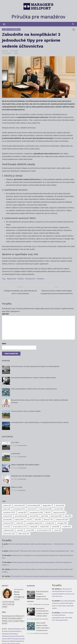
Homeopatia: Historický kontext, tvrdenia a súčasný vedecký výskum (34, 377)
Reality (18, 630)
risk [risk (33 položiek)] (29, 519)
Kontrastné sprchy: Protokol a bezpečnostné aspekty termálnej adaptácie (35, 365)
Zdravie (4, 638)
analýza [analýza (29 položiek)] (7, 505)
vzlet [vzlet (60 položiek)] (20, 529)
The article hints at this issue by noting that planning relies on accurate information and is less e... (43, 575)
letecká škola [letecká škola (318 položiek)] (46, 508)
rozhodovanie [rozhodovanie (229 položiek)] (62, 519)
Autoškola (12, 630)
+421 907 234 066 (8, 601)
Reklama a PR (20, 628)
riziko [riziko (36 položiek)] (38, 519)
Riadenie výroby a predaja (10, 620)
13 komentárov (22, 467)
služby (21, 279)
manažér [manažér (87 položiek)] (22, 512)
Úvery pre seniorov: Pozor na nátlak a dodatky (26, 410)
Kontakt (5, 622)
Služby (22, 620)
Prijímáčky (14, 633)
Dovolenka (17, 643)
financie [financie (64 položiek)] (60, 505)
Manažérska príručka (9, 615)
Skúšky (4, 643)
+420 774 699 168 (8, 603)
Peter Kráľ (37, 618)
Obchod (10, 643)
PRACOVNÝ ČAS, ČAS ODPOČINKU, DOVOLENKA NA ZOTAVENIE (31, 475)
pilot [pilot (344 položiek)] (45, 515)
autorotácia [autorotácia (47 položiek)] (20, 505)
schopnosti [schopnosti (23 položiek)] (8, 522)
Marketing (14, 640)
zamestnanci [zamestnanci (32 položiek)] (9, 533)
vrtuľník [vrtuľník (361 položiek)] (66, 526)
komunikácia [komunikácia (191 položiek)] (19, 508)
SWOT (10, 638)
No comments (45, 603)
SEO (13, 628)
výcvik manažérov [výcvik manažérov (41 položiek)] (44, 529)
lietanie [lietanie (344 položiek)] (59, 508)
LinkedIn (5, 606)
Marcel (6, 51)
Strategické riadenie (15, 617)
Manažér (5, 617)
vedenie (41, 279)
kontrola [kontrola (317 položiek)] (32, 508)
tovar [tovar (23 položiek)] (6, 526)
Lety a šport (15, 441)
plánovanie (12, 279)
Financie (13, 635)
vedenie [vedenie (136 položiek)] (44, 526)
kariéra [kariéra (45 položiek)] (7, 508)
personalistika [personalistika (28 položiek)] (21, 515)
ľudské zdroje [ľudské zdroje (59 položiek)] (23, 533)
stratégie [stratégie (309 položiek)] (62, 522)
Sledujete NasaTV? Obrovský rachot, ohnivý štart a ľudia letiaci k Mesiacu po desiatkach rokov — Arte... (41, 550)
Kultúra (21, 640)
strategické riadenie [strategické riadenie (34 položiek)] (34, 522)
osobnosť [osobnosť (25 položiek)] (8, 515)
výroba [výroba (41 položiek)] (58, 529)
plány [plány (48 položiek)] (68, 515)
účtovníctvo (31, 279)
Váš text (6, 313)
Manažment (20, 615)
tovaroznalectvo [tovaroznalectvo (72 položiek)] (20, 526)
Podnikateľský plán (19, 638)
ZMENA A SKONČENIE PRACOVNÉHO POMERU (25, 464)
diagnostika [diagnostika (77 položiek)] (48, 505)
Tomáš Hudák (37, 603)
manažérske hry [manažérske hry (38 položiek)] (36, 512)
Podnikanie (6, 635)
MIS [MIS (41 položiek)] (48, 512)
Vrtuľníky (5, 630)
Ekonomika (20, 635)
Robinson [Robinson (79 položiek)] (48, 519)
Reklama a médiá (17, 486)
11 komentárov (22, 478)
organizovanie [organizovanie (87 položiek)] (59, 512)
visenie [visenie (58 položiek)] (55, 526)
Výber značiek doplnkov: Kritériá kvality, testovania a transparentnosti (34, 388)
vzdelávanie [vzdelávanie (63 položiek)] (9, 529)
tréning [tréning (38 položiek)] (33, 526)
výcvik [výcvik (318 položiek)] (30, 529)
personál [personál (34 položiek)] (34, 515)
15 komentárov (22, 456)
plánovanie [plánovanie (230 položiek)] (56, 515)
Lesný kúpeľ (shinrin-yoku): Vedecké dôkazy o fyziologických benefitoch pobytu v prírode (40, 421)
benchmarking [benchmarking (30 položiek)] (34, 505)
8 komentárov (22, 489)
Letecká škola (16, 453)
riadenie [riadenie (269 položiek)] (19, 519)
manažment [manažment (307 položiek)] (9, 512)
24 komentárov (23, 444)
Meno (4, 343)
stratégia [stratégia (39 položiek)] (50, 522)
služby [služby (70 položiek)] (20, 522)
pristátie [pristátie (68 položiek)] (7, 519)
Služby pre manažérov (11, 29)
